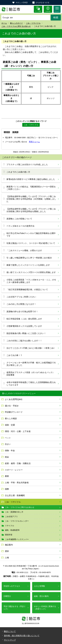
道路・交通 (10, 425)
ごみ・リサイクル (33, 23)
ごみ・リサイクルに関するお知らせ (16, 26)
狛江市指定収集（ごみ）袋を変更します (24, 319)
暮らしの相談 (11, 418)
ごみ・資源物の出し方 (14, 512)
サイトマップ (10, 640)
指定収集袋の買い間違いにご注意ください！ (26, 333)
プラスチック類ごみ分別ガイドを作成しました (27, 165)
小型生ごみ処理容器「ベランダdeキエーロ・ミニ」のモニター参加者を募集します (31, 281)
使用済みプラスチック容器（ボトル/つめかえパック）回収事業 (30, 374)
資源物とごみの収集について (19, 219)
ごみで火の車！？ (14, 355)
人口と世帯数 (39, 586)
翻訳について (10, 631)
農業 (7, 476)
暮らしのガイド (16, 23)
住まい (8, 444)
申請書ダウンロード (14, 412)
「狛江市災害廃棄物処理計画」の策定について (27, 290)
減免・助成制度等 (12, 530)
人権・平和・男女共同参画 (17, 483)
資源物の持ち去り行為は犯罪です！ (22, 312)
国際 (7, 489)
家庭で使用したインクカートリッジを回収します (28, 265)
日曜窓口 (7, 596)
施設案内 (9, 545)
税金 (7, 457)
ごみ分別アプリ (11, 517)
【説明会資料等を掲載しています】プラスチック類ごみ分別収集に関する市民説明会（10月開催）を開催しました (31, 199)
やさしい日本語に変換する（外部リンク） (45, 608)
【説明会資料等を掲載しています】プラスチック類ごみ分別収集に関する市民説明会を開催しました (31, 210)
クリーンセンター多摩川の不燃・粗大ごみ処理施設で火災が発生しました (31, 364)
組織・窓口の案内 (41, 596)
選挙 (7, 551)
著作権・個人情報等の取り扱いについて (22, 636)
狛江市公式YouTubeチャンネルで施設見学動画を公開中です (31, 235)
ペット (8, 438)
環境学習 (9, 535)
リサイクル (10, 526)
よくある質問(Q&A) (14, 399)
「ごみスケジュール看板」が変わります (24, 250)
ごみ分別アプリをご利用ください (21, 297)
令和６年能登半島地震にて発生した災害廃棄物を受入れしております (31, 384)
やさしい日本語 (22, 3)
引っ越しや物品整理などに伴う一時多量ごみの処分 (29, 258)
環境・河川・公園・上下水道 (18, 431)
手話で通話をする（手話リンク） (15, 608)
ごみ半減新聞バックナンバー (17, 539)
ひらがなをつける (43, 3)
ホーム (4, 23)
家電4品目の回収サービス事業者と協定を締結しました (31, 179)
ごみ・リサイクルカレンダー (17, 521)
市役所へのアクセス (12, 586)
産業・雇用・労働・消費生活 (18, 463)
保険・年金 (10, 451)
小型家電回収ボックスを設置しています (24, 326)
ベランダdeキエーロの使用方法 (20, 226)
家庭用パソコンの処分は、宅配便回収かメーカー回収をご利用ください (31, 188)
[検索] (26, 18)
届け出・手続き (12, 406)
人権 (7, 558)
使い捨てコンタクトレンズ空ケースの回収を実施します (31, 272)
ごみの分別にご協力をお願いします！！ (24, 341)
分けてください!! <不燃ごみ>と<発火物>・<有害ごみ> (31, 348)
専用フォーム (34, 142)
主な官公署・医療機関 (15, 495)
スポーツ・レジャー (14, 470)
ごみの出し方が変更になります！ (21, 304)
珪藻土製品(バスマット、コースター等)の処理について (31, 243)
